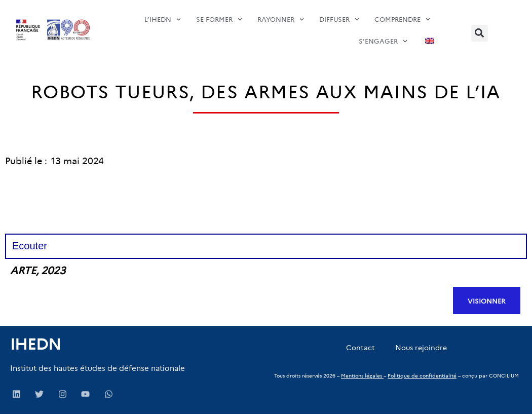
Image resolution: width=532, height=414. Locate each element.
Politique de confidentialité (422, 376)
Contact (360, 348)
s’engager (383, 31)
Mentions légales (362, 376)
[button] (480, 33)
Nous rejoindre (421, 348)
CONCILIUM (504, 376)
